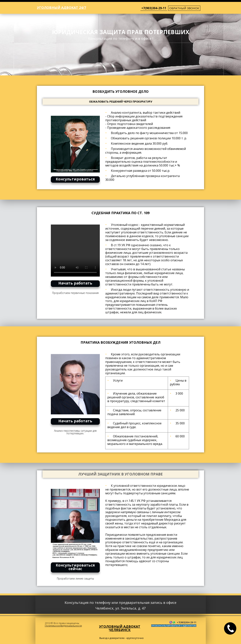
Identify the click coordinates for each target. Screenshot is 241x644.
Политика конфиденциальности (63, 626)
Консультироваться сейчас (75, 567)
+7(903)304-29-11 (154, 8)
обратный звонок (184, 8)
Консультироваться (75, 179)
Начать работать (75, 283)
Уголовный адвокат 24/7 (61, 8)
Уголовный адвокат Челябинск (120, 628)
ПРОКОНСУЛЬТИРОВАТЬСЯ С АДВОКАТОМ (174, 626)
